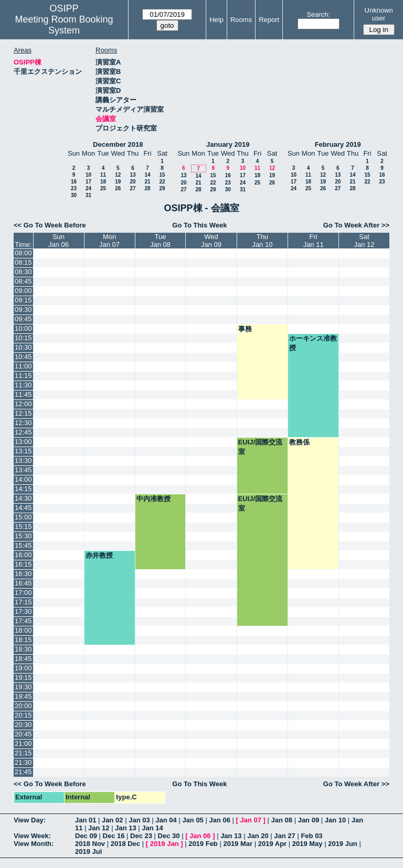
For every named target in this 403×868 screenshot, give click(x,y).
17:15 (23, 602)
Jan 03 (139, 820)
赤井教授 (99, 555)
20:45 (23, 734)
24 (88, 188)
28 (147, 188)
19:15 (23, 677)
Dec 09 (86, 836)
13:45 (23, 470)
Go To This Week (199, 225)
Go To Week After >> (356, 225)
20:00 (23, 706)
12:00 (23, 404)
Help (216, 20)
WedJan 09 (211, 241)
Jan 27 (284, 836)
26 (118, 188)
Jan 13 (125, 828)
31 (88, 195)
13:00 (23, 442)
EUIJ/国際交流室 (261, 447)
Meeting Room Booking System (64, 25)
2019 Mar (238, 844)
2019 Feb (203, 844)
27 (132, 188)
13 (132, 175)
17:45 (23, 621)
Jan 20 (258, 836)
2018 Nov (90, 844)
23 (74, 188)
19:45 (23, 696)
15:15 (23, 527)
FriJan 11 (314, 241)
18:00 (23, 630)
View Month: (34, 844)
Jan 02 (112, 820)
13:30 (23, 460)
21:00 (23, 744)
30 (74, 195)
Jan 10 (335, 820)
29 (162, 188)
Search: (318, 14)
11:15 (23, 376)
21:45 (23, 772)
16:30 (23, 574)
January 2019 (228, 144)
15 (162, 175)
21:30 (23, 762)
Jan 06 (219, 820)
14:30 (23, 498)
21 (147, 182)
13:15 (23, 451)
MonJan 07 (109, 241)
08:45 (23, 281)
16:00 (23, 555)
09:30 (23, 310)
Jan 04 (166, 820)
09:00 (23, 291)
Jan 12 (99, 828)
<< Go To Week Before (50, 225)
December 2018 (118, 144)
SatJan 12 (364, 241)
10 (88, 175)
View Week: (32, 836)
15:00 (23, 517)
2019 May (307, 844)
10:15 (23, 338)
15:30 (23, 536)
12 (118, 175)
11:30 (23, 385)
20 (132, 182)
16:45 (23, 583)
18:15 (23, 640)
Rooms (241, 20)
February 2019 (338, 144)
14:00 (23, 479)
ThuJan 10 (262, 241)
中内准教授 (153, 499)
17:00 (23, 593)
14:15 (23, 489)
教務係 (299, 442)
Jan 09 (309, 820)
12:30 (23, 423)
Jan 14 (152, 828)
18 (103, 182)
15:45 (23, 545)
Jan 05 (193, 820)
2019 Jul (88, 851)
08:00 (23, 253)
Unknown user (379, 14)
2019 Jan (165, 844)
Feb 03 (311, 836)
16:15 (23, 564)
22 (162, 182)
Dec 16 (114, 836)
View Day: (30, 820)
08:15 (23, 262)
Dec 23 (141, 836)
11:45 (23, 394)
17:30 (23, 611)
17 (88, 182)
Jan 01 (86, 820)
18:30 (23, 649)
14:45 (23, 508)
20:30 (23, 725)
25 (103, 188)
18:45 (23, 659)
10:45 (23, 357)
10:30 (23, 347)
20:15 (23, 715)
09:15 (23, 300)
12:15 (23, 413)
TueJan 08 (160, 241)
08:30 (23, 272)
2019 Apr (272, 844)
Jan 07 (251, 820)
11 (103, 175)
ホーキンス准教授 (313, 343)
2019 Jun (343, 844)
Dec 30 (169, 836)
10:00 (23, 328)
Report (269, 20)
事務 (245, 329)
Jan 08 (282, 820)
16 (74, 182)
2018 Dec (125, 844)
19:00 (23, 668)
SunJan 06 (59, 241)
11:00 (23, 366)
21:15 (23, 753)
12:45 (23, 432)
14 (147, 175)
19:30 (23, 687)
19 (118, 182)
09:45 (23, 319)
